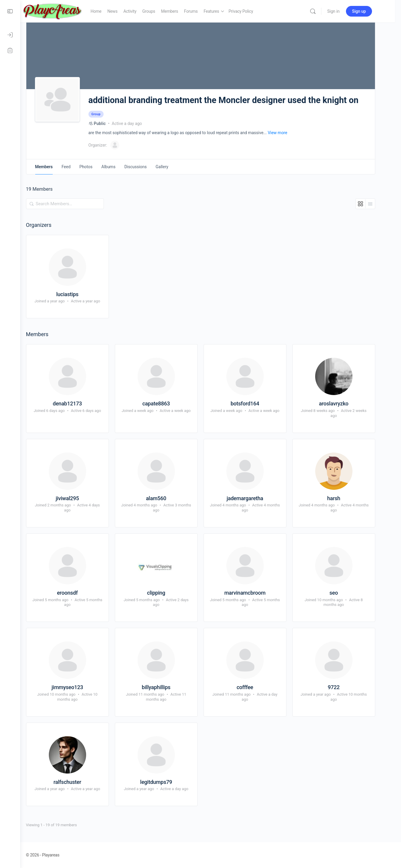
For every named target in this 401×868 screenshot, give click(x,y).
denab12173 (77, 403)
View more (288, 133)
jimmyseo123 (77, 687)
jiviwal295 (77, 498)
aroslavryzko (344, 403)
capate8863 (166, 403)
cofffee (255, 687)
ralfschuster (78, 782)
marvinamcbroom (255, 593)
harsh (344, 498)
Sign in (347, 11)
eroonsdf (77, 593)
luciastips (77, 294)
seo (344, 593)
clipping (166, 593)
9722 (344, 687)
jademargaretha (255, 498)
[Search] (326, 11)
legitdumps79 (166, 782)
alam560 (166, 498)
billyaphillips (166, 687)
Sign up (372, 11)
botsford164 (255, 403)
